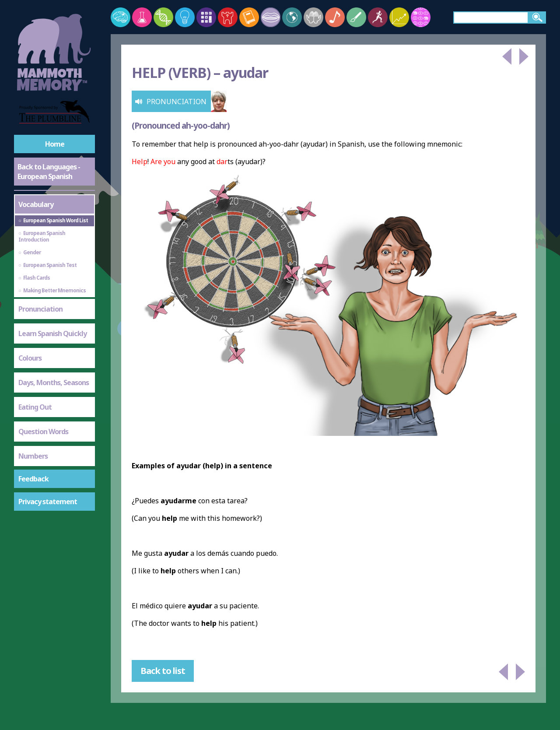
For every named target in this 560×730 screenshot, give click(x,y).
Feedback (33, 479)
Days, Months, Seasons (54, 383)
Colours (30, 358)
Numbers (33, 456)
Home (55, 144)
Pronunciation (40, 309)
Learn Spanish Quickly (52, 333)
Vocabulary (36, 204)
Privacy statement (48, 502)
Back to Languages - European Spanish (49, 172)
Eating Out (35, 407)
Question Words (43, 432)
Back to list (163, 671)
